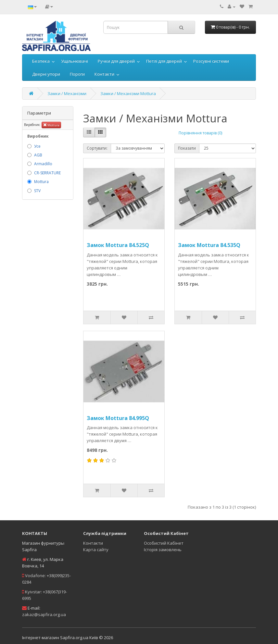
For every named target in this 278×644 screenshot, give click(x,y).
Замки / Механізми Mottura (128, 93)
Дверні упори (46, 74)
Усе (37, 146)
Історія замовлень (163, 550)
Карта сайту (96, 550)
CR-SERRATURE (47, 173)
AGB (38, 155)
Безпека (41, 61)
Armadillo (43, 164)
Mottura (51, 125)
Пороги (77, 74)
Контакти (104, 74)
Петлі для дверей (164, 61)
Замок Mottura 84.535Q (209, 245)
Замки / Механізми (67, 93)
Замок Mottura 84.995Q (118, 418)
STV (37, 191)
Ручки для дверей (116, 61)
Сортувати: (97, 148)
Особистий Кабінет (164, 543)
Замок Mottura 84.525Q (118, 245)
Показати (187, 148)
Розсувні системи (211, 61)
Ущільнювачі (75, 61)
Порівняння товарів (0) (200, 133)
